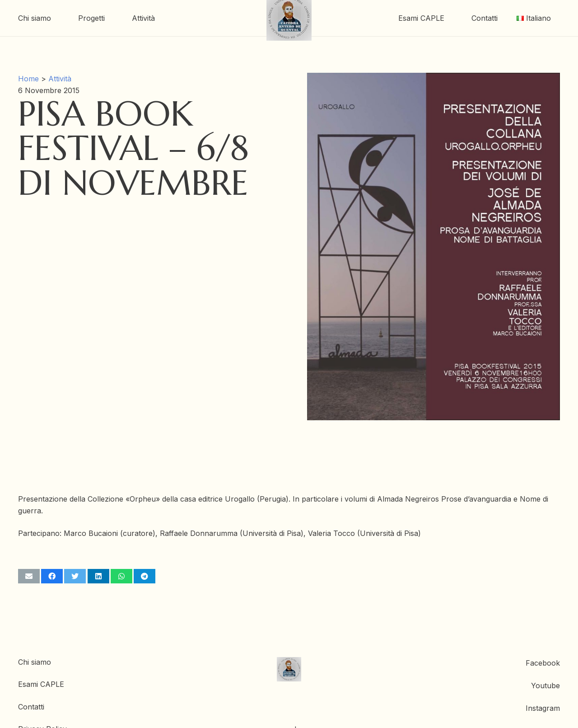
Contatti (31, 707)
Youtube (545, 686)
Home (28, 79)
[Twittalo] (75, 576)
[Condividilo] (52, 576)
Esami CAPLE (41, 684)
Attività (60, 79)
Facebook (543, 663)
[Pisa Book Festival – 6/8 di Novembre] (433, 79)
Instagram (543, 708)
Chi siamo (35, 662)
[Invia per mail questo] (29, 576)
